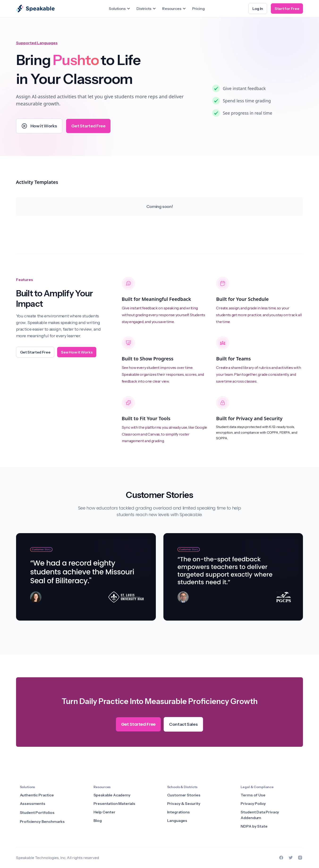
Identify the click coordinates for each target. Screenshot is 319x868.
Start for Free (287, 9)
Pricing (198, 9)
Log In (258, 9)
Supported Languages (37, 43)
